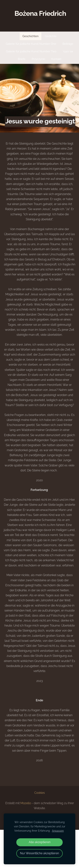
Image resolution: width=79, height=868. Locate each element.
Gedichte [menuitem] (51, 36)
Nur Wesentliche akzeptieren (39, 853)
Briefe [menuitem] (22, 59)
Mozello (26, 803)
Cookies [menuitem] (40, 793)
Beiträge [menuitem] (68, 44)
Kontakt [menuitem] (56, 59)
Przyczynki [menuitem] (38, 59)
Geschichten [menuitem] (31, 36)
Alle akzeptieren (40, 842)
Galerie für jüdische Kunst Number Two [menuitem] (31, 51)
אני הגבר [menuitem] (68, 51)
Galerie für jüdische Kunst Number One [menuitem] (31, 44)
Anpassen (58, 831)
